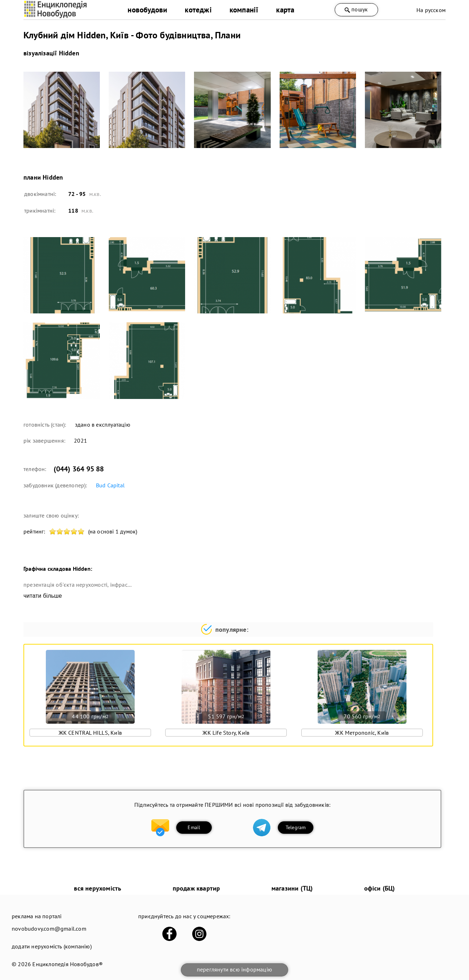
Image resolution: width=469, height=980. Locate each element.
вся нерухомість (98, 888)
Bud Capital (110, 485)
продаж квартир (196, 888)
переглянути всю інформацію (234, 969)
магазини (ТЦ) (292, 888)
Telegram (296, 827)
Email (194, 827)
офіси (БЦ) (380, 888)
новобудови (147, 10)
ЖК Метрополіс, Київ (362, 733)
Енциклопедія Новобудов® (68, 964)
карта (285, 10)
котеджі (198, 10)
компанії (244, 10)
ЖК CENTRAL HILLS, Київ (90, 733)
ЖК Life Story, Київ (226, 733)
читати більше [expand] (43, 596)
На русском (431, 10)
